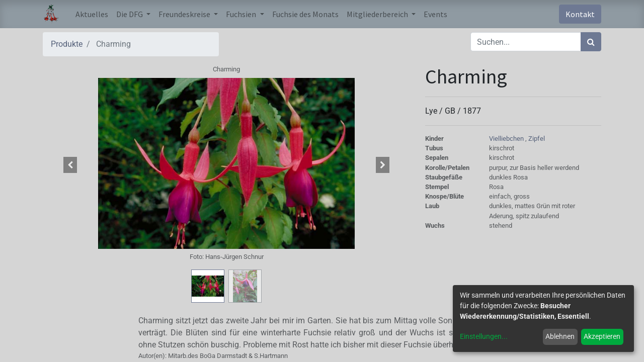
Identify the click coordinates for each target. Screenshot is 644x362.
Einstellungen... (484, 336)
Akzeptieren (602, 336)
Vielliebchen (507, 139)
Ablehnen (560, 336)
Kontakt (580, 14)
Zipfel (537, 139)
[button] (70, 165)
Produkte (67, 44)
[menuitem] (92, 14)
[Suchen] (591, 42)
